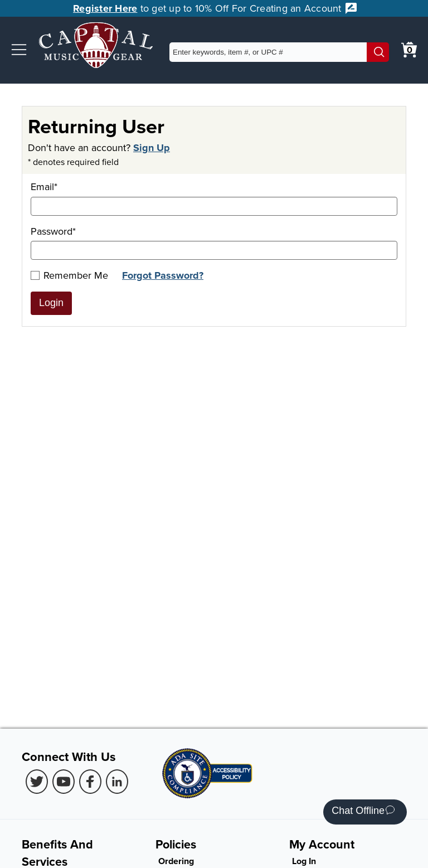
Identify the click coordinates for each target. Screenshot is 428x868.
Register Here (105, 8)
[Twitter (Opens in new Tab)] (37, 782)
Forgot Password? (163, 275)
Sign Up (152, 148)
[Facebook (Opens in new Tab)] (90, 782)
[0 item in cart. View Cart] (409, 50)
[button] (19, 50)
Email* (214, 198)
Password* (214, 242)
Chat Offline (363, 812)
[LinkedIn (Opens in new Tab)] (117, 782)
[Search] (378, 52)
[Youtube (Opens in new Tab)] (64, 782)
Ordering (176, 861)
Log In (304, 861)
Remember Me (69, 275)
